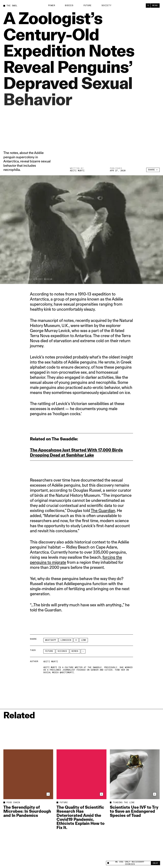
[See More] (83, 651)
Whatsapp (51, 640)
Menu (155, 5)
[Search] (148, 5)
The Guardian (103, 511)
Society (107, 5)
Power (52, 5)
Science (62, 651)
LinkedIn (66, 640)
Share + (153, 171)
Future (87, 5)
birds (75, 651)
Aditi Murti (77, 171)
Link (84, 640)
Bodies (69, 5)
